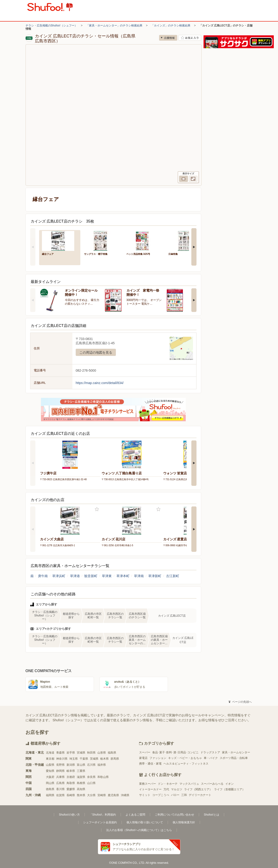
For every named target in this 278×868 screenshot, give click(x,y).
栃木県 (104, 759)
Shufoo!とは (211, 815)
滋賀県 (81, 777)
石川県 (91, 765)
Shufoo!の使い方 (69, 815)
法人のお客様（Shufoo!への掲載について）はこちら (139, 830)
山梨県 (50, 765)
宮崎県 (102, 795)
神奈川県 (62, 759)
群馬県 (115, 759)
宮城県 (81, 753)
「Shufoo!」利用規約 (103, 815)
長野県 (60, 765)
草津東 (107, 576)
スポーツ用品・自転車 (234, 758)
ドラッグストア (210, 752)
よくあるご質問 (135, 815)
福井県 (102, 765)
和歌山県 (103, 777)
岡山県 (50, 783)
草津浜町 (59, 576)
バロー (175, 795)
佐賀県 (60, 795)
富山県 (81, 765)
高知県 (81, 789)
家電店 (143, 758)
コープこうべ (161, 795)
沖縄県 (125, 795)
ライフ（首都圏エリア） (230, 789)
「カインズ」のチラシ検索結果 (171, 26)
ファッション (158, 758)
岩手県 (71, 753)
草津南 (139, 576)
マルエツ (177, 789)
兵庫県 (60, 777)
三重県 (81, 771)
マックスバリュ (189, 784)
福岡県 (50, 795)
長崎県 (71, 795)
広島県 (60, 783)
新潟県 (71, 765)
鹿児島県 (113, 795)
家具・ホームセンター (236, 752)
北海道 (50, 753)
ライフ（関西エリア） (198, 789)
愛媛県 (71, 789)
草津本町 (123, 576)
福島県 (112, 753)
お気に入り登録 (97, 509)
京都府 (71, 777)
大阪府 (50, 777)
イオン (230, 784)
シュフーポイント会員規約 (100, 822)
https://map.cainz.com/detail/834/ (100, 383)
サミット (145, 795)
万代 (166, 789)
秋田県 (91, 753)
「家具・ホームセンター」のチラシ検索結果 (114, 26)
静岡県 (60, 771)
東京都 (50, 759)
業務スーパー (148, 784)
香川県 (60, 789)
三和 (184, 795)
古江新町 (173, 576)
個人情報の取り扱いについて (145, 822)
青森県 (60, 753)
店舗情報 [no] (168, 38)
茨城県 (94, 759)
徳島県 (50, 789)
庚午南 (43, 576)
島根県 (81, 783)
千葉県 (84, 759)
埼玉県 (74, 759)
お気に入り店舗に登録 (190, 38)
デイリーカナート (200, 795)
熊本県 (81, 795)
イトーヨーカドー (150, 789)
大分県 (91, 795)
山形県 (102, 753)
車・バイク (211, 758)
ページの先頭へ (240, 702)
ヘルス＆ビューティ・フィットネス (186, 764)
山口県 (91, 783)
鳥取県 (71, 783)
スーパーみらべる (212, 784)
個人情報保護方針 (184, 822)
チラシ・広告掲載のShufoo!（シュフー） (51, 26)
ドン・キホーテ (168, 784)
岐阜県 (71, 771)
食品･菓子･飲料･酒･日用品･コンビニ (175, 752)
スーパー (145, 752)
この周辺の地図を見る (96, 352)
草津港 (75, 576)
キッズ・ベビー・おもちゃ (185, 758)
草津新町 (155, 576)
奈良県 (91, 777)
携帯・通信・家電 (150, 764)
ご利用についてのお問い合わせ (174, 815)
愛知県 (50, 771)
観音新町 (91, 576)
